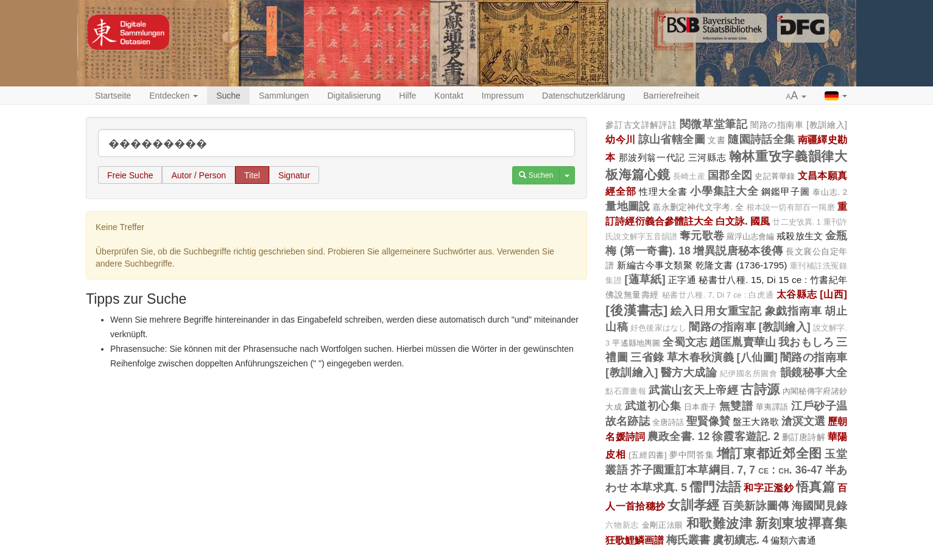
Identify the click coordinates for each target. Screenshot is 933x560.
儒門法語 (715, 487)
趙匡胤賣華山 (743, 342)
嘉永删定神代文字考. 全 (698, 207)
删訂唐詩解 (804, 437)
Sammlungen (284, 96)
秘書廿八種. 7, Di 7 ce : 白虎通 (718, 295)
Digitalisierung (354, 96)
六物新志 (622, 525)
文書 (716, 140)
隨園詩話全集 (761, 139)
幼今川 (620, 139)
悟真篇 (815, 487)
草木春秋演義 (700, 357)
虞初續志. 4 (740, 540)
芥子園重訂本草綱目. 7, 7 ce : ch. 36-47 (726, 470)
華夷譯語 (772, 407)
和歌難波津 (719, 523)
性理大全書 (663, 191)
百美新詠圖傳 (756, 506)
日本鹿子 (700, 407)
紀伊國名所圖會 (748, 374)
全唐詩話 (668, 422)
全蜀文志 (685, 342)
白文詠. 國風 (743, 221)
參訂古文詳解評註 (641, 125)
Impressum (503, 96)
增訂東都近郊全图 (769, 453)
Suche (228, 96)
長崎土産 (689, 177)
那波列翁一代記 (652, 157)
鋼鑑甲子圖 (785, 191)
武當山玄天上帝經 (693, 390)
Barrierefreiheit (671, 96)
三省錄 (647, 357)
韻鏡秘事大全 (814, 373)
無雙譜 (736, 406)
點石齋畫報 (626, 391)
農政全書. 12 (678, 436)
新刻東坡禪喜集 (801, 523)
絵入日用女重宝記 (716, 311)
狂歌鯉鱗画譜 (635, 540)
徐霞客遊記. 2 (746, 436)
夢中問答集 (692, 455)
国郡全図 (730, 175)
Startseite (113, 96)
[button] (797, 96)
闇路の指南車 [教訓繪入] (799, 125)
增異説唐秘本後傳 (738, 251)
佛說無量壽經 (632, 295)
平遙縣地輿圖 (636, 343)
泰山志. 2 (830, 192)
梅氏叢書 (688, 540)
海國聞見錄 (819, 506)
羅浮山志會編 (751, 236)
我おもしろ (806, 342)
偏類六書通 (793, 540)
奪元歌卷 (702, 236)
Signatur (294, 175)
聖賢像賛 (708, 421)
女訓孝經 (693, 505)
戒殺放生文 (800, 236)
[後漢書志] (636, 310)
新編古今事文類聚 (655, 265)
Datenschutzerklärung (583, 96)
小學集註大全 (724, 191)
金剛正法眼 (663, 525)
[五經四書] (648, 455)
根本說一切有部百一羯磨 (791, 208)
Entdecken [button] (174, 96)
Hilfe (407, 96)
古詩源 (760, 389)
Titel (252, 175)
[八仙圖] (757, 357)
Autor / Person (199, 175)
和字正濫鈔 (768, 488)
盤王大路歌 (755, 422)
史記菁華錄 (775, 176)
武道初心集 (653, 406)
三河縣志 (707, 157)
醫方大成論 (689, 373)
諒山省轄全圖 (672, 139)
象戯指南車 (794, 311)
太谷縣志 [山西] (812, 294)
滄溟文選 (803, 421)
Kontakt (449, 96)
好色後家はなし (659, 328)
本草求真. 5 (659, 488)
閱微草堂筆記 (714, 124)
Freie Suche (130, 175)
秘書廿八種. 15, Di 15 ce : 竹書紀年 (773, 280)
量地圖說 (628, 206)
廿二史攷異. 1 (796, 222)
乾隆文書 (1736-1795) (741, 265)
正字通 (682, 280)
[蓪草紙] (645, 279)
